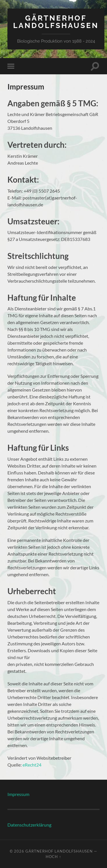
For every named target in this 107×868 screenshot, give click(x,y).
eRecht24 (32, 765)
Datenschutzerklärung (29, 825)
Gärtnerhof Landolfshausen (56, 22)
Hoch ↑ (53, 857)
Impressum (18, 794)
